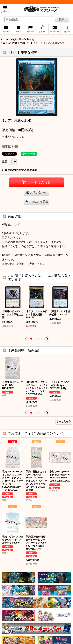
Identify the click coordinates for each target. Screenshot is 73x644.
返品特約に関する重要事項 (20, 170)
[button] (5, 9)
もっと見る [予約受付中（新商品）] (64, 422)
